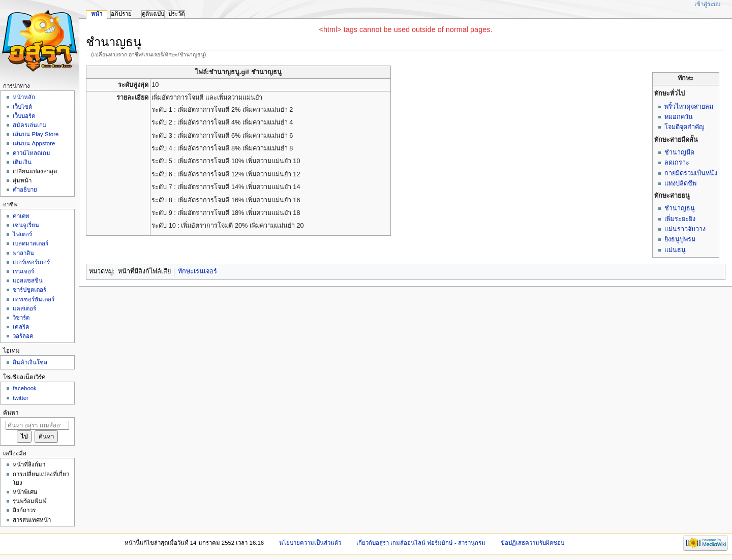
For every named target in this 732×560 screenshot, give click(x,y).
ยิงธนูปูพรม (680, 239)
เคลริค (21, 327)
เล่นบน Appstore (34, 143)
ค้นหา (11, 413)
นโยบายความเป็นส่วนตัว (310, 543)
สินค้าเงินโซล (30, 362)
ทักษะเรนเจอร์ (197, 271)
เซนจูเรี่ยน (26, 225)
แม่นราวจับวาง (685, 229)
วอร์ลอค (23, 336)
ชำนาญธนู (680, 208)
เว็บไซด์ (22, 107)
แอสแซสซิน (28, 281)
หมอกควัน (679, 117)
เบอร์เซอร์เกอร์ (31, 262)
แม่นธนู (675, 250)
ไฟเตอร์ (22, 234)
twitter (21, 398)
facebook (24, 388)
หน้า (97, 14)
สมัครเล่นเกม (30, 125)
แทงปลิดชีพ (680, 183)
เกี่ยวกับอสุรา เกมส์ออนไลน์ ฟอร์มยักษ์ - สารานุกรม (421, 543)
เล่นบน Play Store (36, 134)
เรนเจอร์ (23, 271)
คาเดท (21, 216)
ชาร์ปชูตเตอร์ (29, 290)
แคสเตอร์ (24, 308)
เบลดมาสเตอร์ (30, 243)
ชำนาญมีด (679, 152)
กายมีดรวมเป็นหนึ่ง (691, 173)
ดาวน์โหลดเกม (32, 153)
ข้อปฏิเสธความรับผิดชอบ (532, 543)
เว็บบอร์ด (24, 116)
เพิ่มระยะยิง (680, 219)
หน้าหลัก (24, 97)
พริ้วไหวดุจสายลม (689, 107)
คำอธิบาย (25, 190)
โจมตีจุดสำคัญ (684, 127)
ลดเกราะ (677, 163)
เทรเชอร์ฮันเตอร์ (34, 299)
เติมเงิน (22, 162)
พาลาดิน (23, 253)
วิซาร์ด (21, 318)
